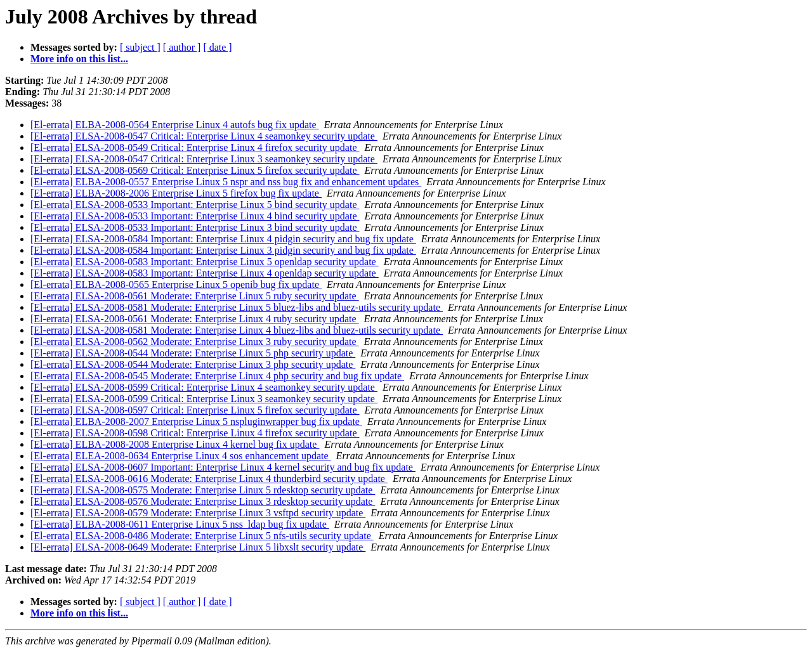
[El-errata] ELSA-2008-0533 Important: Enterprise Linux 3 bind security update (195, 227)
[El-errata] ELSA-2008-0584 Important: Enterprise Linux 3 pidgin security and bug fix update (223, 250)
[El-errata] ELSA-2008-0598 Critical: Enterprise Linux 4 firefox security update (195, 433)
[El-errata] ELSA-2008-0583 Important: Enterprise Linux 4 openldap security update (205, 273)
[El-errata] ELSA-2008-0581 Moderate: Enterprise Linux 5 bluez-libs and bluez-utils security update (237, 307)
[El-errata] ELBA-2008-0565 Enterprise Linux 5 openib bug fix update (176, 284)
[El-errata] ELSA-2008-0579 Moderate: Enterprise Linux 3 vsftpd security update (198, 513)
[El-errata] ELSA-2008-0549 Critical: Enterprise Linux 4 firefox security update (195, 147)
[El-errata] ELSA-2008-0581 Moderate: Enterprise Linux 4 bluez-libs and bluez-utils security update (237, 330)
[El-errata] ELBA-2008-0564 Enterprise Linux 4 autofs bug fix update (175, 125)
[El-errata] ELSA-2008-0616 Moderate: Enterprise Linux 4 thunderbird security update (209, 479)
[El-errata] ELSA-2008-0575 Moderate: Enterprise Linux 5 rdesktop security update (203, 490)
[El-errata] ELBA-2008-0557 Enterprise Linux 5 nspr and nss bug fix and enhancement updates (226, 182)
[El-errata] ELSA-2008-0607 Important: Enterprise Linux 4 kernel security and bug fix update (223, 467)
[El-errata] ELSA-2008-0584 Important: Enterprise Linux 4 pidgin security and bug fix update (223, 239)
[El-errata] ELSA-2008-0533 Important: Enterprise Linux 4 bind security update (195, 216)
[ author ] (182, 47)
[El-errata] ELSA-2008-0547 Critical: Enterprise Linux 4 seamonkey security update (204, 136)
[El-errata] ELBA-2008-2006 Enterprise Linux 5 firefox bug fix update (176, 193)
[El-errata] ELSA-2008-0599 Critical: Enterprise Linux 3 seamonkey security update (204, 399)
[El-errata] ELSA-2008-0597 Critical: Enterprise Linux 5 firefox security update (195, 410)
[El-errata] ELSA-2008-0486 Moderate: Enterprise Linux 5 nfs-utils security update (202, 536)
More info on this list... (79, 59)
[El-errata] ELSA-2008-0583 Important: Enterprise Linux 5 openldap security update (205, 262)
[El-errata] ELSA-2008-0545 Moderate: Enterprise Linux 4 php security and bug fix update (217, 376)
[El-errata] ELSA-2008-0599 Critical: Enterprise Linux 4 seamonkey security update (204, 387)
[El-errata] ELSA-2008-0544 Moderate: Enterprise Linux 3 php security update (193, 364)
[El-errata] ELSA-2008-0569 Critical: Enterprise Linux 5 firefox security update (195, 170)
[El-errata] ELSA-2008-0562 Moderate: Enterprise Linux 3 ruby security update (195, 342)
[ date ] (217, 47)
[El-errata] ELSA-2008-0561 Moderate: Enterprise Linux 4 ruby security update (195, 319)
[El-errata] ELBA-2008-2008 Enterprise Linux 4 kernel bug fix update (175, 444)
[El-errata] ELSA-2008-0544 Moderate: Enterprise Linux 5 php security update (193, 353)
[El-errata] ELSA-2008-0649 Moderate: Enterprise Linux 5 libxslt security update (198, 547)
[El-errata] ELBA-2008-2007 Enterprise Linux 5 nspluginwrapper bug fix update (196, 421)
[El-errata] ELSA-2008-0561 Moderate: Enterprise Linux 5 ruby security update (195, 296)
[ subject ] (140, 47)
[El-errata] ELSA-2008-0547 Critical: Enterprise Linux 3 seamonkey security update (204, 159)
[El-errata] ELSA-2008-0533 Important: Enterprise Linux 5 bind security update (195, 205)
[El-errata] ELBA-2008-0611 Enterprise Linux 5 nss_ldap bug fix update (180, 524)
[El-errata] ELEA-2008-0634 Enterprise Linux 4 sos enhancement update (181, 456)
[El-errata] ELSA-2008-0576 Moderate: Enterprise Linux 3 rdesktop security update (203, 501)
